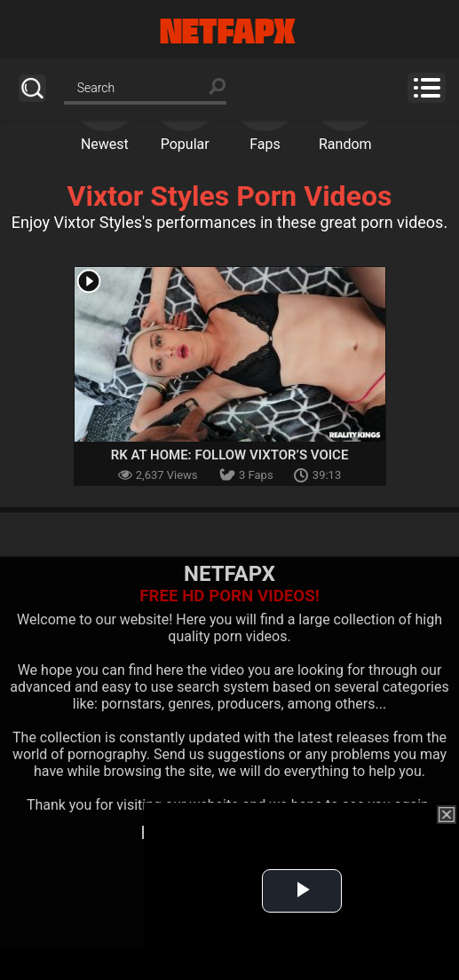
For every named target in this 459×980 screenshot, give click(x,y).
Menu (427, 88)
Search (32, 88)
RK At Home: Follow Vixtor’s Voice (230, 455)
